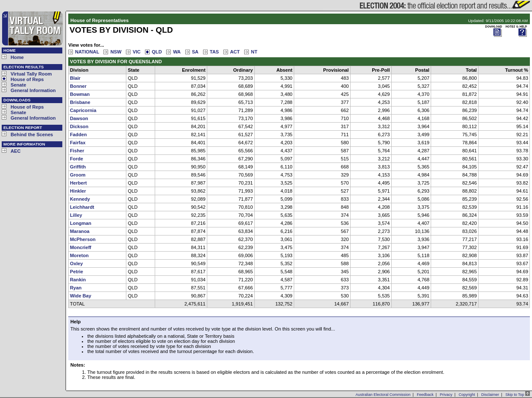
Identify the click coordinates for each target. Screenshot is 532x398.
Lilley (76, 215)
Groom (78, 175)
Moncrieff (81, 247)
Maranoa (80, 231)
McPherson (83, 239)
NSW (116, 52)
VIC (137, 52)
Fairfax (78, 143)
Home (17, 57)
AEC (16, 151)
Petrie (77, 272)
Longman (81, 223)
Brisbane (80, 102)
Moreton (79, 255)
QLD (157, 52)
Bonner (78, 86)
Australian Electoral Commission (383, 395)
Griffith (78, 167)
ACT (235, 52)
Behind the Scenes (32, 135)
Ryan (76, 288)
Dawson (79, 118)
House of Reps (27, 79)
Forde (77, 159)
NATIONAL (87, 52)
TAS (214, 52)
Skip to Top (518, 395)
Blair (75, 78)
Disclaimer (490, 395)
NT (254, 52)
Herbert (78, 183)
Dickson (79, 126)
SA (195, 52)
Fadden (78, 135)
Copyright (467, 395)
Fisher (77, 151)
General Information (33, 90)
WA (177, 52)
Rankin (78, 280)
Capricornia (83, 110)
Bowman (80, 94)
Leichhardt (82, 207)
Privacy (446, 395)
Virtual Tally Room (31, 74)
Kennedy (80, 199)
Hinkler (78, 191)
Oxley (76, 263)
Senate (18, 85)
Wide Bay (81, 296)
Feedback (425, 395)
